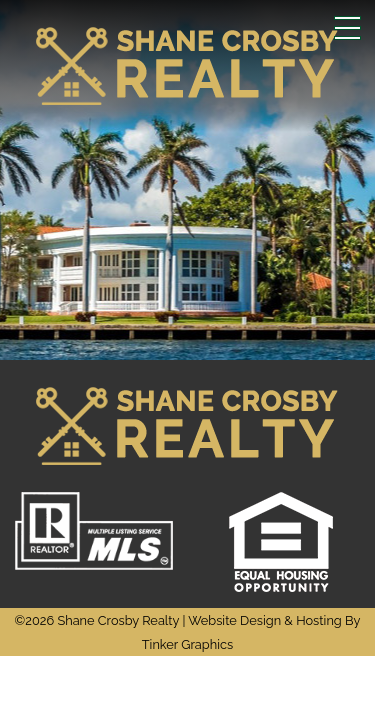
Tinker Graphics (187, 644)
